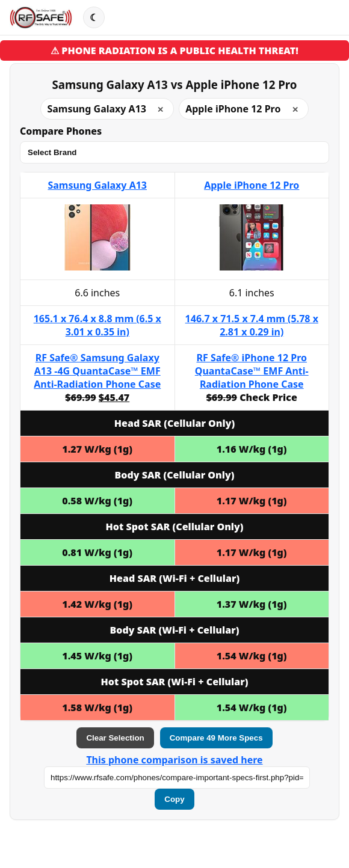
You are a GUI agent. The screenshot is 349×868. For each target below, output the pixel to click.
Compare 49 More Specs (216, 738)
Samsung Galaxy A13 (97, 185)
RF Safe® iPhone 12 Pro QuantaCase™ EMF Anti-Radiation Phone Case (252, 371)
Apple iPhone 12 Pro (252, 185)
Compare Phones (61, 131)
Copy (174, 799)
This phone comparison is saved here (174, 760)
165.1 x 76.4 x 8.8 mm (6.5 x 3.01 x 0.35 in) (97, 325)
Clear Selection (115, 738)
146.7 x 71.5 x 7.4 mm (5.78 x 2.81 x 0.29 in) (252, 325)
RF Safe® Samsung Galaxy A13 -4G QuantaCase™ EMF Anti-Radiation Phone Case (97, 371)
